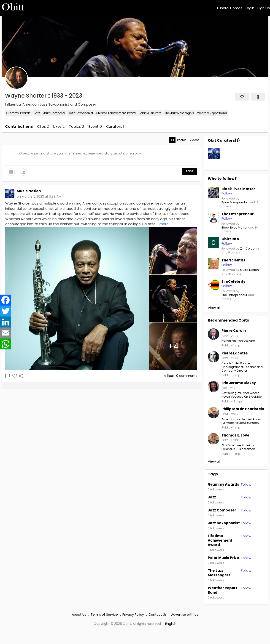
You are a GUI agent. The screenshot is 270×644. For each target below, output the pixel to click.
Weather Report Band (212, 113)
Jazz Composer (54, 113)
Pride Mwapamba (235, 203)
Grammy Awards (18, 113)
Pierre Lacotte (235, 353)
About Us (79, 615)
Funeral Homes (230, 8)
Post (190, 171)
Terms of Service (104, 615)
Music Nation (249, 270)
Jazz (37, 113)
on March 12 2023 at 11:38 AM (39, 197)
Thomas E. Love (235, 435)
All (172, 140)
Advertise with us (185, 615)
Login (250, 8)
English (171, 624)
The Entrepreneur (234, 295)
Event (95, 126)
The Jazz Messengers (179, 113)
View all (214, 308)
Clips (43, 126)
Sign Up (264, 8)
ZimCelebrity (250, 249)
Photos (182, 140)
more (164, 224)
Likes (59, 126)
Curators (115, 126)
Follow (246, 484)
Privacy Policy (133, 615)
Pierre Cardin (234, 331)
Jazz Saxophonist (81, 113)
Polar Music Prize (150, 113)
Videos (194, 140)
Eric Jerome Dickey (239, 383)
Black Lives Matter (235, 228)
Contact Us (158, 615)
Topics (76, 126)
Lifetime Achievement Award (116, 113)
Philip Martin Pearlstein (243, 409)
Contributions (19, 126)
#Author (243, 393)
